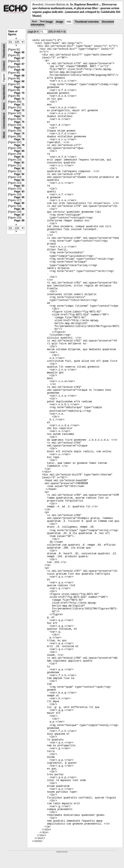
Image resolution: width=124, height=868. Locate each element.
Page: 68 (19, 70)
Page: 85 (19, 197)
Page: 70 (19, 93)
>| (64, 32)
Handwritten (4, 92)
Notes (4, 106)
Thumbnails (4, 51)
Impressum (62, 852)
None (4, 135)
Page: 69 (19, 81)
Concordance (4, 121)
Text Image (46, 22)
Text (34, 22)
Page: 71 (19, 99)
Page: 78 (19, 139)
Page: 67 (19, 58)
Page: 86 (19, 209)
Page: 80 (19, 151)
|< (35, 32)
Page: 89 (19, 221)
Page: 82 (19, 168)
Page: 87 (19, 215)
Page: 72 (19, 110)
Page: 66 (19, 52)
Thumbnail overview (87, 22)
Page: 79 (19, 145)
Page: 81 (19, 157)
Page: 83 (19, 186)
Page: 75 (19, 122)
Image (60, 22)
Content (4, 66)
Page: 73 (19, 116)
